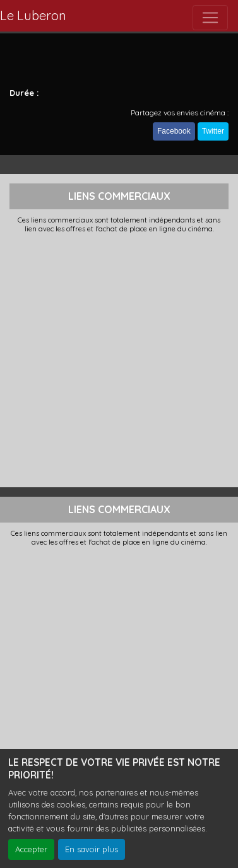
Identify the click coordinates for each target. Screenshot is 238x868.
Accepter (31, 849)
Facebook (174, 131)
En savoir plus (92, 849)
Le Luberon (33, 15)
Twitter (213, 131)
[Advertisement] (119, 359)
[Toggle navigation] (210, 18)
